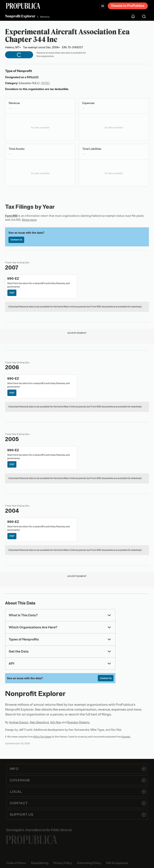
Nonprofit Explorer (20, 16)
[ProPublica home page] (32, 840)
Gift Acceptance (117, 863)
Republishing (40, 863)
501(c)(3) (33, 77)
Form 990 (11, 216)
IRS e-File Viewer (42, 737)
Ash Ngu (56, 722)
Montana (45, 17)
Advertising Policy (89, 863)
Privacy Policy (63, 863)
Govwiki (126, 737)
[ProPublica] (23, 6)
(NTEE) (45, 83)
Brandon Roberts (78, 722)
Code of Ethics (16, 863)
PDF (12, 293)
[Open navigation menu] (103, 6)
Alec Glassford (39, 722)
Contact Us (16, 240)
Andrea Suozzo (19, 722)
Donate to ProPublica (128, 6)
